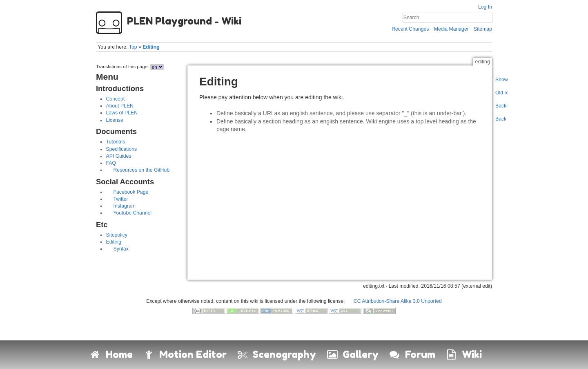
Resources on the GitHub (142, 170)
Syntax (121, 249)
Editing (151, 47)
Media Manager (451, 29)
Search (488, 18)
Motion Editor (185, 354)
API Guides (119, 156)
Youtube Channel (133, 213)
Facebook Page (131, 192)
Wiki (463, 354)
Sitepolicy (117, 235)
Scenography (276, 354)
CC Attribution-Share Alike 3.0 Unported (398, 301)
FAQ (111, 163)
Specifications (122, 149)
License (115, 120)
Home (111, 354)
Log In (485, 7)
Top (133, 47)
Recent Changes (410, 29)
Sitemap (483, 29)
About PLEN (120, 106)
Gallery (352, 354)
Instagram (125, 206)
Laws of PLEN (122, 113)
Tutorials (116, 142)
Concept (116, 99)
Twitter (121, 199)
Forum (412, 354)
